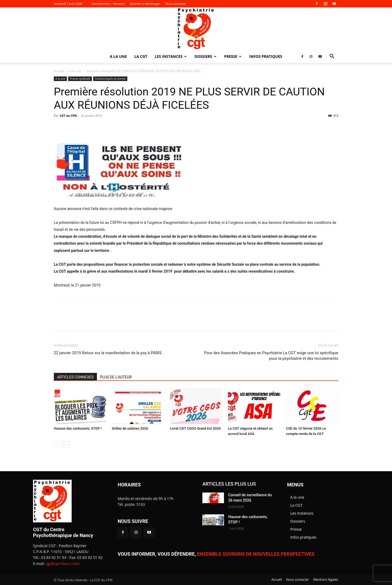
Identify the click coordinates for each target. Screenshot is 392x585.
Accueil (59, 71)
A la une (118, 56)
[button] (332, 57)
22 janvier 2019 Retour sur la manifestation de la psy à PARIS (108, 353)
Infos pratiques (266, 56)
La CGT (141, 56)
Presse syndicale (80, 79)
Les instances (171, 56)
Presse (233, 56)
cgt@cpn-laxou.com (63, 564)
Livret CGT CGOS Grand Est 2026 (195, 428)
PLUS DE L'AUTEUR (116, 377)
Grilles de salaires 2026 (130, 428)
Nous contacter (176, 4)
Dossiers (205, 56)
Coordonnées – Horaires (108, 4)
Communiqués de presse (110, 79)
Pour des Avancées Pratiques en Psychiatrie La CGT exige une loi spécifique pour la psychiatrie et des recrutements (271, 356)
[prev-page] (57, 444)
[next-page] (66, 444)
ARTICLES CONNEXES (75, 377)
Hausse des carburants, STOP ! (78, 428)
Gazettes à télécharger (145, 4)
